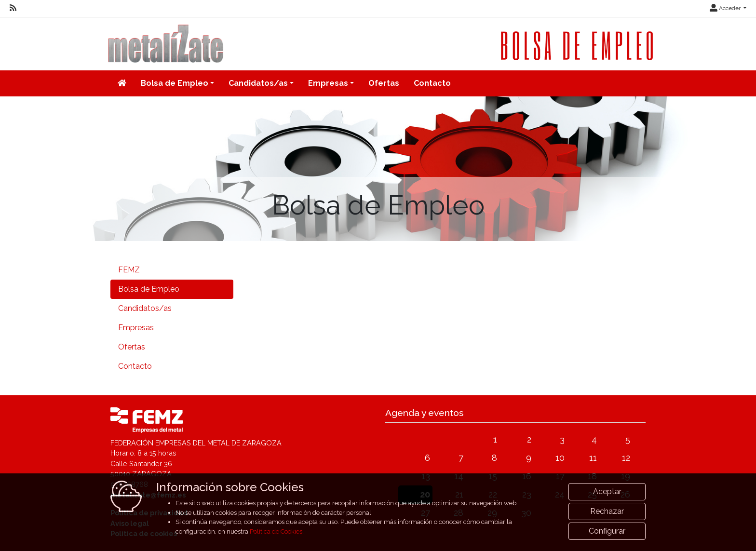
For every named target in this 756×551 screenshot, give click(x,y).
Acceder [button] (726, 8)
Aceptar (607, 509)
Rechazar (607, 529)
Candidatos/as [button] (258, 83)
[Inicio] (122, 83)
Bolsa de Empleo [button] (175, 83)
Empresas (136, 328)
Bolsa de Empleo (149, 289)
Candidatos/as (145, 308)
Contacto (432, 83)
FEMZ (129, 270)
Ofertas (384, 83)
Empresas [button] (328, 83)
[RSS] (13, 8)
